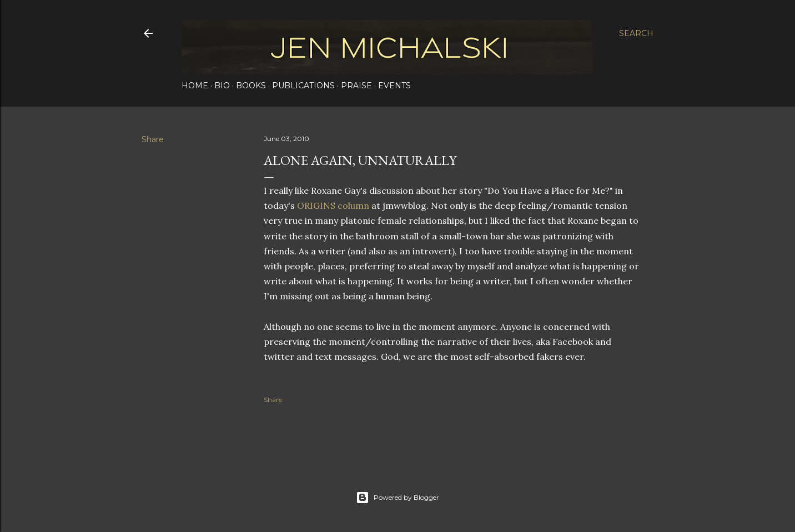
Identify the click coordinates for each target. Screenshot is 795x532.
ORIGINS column (333, 205)
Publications (303, 86)
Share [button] (153, 139)
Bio (222, 86)
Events (394, 86)
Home (195, 86)
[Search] (636, 33)
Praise (356, 86)
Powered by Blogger (398, 498)
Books (251, 86)
